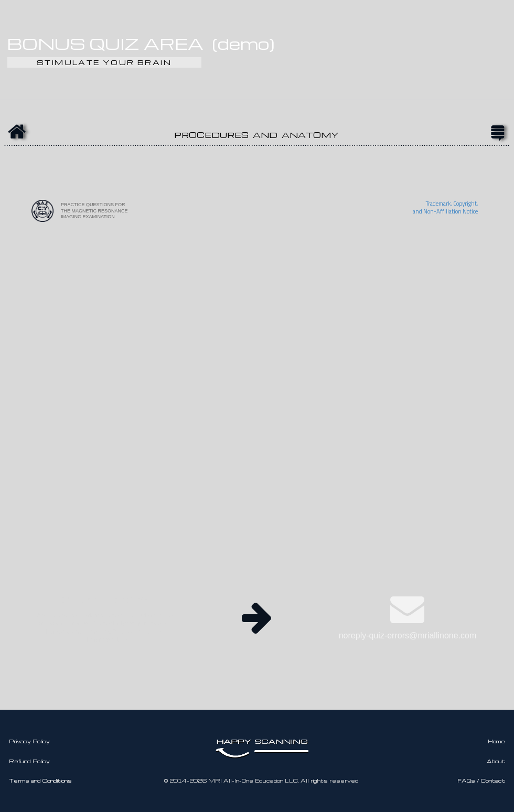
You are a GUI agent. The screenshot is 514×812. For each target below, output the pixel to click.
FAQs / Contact (481, 781)
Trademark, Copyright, (452, 204)
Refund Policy (29, 761)
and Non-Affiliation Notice (445, 211)
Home (496, 741)
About (496, 761)
